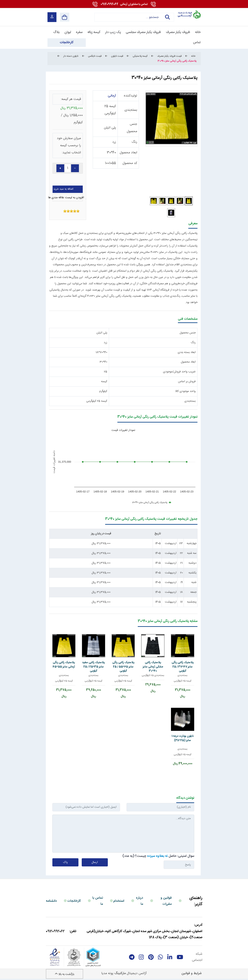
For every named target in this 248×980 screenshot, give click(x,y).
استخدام (119, 901)
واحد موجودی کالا (185, 391)
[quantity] (68, 168)
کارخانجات (74, 901)
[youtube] (180, 957)
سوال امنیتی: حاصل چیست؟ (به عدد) (158, 856)
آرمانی (112, 96)
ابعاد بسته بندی (187, 352)
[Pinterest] (151, 957)
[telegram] (132, 957)
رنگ (134, 142)
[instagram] (141, 957)
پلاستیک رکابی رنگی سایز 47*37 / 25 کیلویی (183, 667)
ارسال (95, 862)
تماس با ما (98, 901)
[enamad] (55, 957)
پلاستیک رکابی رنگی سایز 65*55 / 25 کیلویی (123, 667)
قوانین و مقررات (166, 901)
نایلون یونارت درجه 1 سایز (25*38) (183, 738)
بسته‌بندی (131, 110)
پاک (65, 862)
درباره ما (139, 901)
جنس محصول (188, 333)
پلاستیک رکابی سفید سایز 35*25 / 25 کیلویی (93, 667)
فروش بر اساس (187, 382)
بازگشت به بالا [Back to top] (64, 974)
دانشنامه (51, 901)
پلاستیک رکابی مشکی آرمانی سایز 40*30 (153, 667)
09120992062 (124, 4)
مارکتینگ (120, 973)
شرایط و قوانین (192, 973)
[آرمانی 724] (189, 14)
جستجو (168, 17)
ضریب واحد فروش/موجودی (179, 372)
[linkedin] (170, 957)
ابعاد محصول (128, 153)
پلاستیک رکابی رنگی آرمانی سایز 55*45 (64, 665)
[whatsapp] (160, 957)
